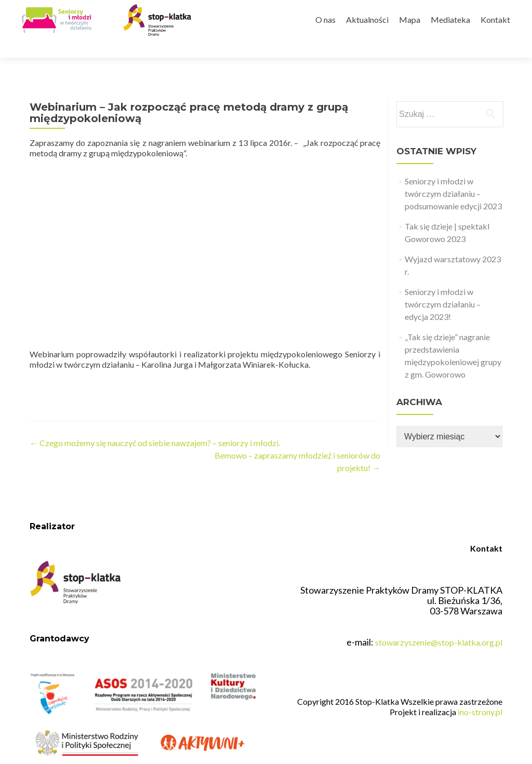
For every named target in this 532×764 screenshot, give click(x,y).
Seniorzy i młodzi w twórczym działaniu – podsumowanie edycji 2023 (453, 175)
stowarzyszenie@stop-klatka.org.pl (439, 636)
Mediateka (450, 19)
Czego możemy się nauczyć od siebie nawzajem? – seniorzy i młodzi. (155, 425)
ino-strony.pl (480, 706)
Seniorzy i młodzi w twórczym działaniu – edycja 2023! (443, 286)
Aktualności (367, 19)
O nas (325, 19)
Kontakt (495, 19)
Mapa (410, 19)
